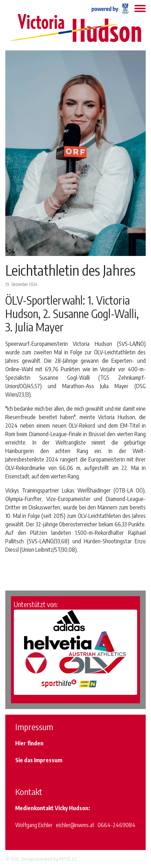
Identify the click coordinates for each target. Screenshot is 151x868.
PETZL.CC (68, 859)
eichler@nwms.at (75, 825)
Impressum (48, 760)
